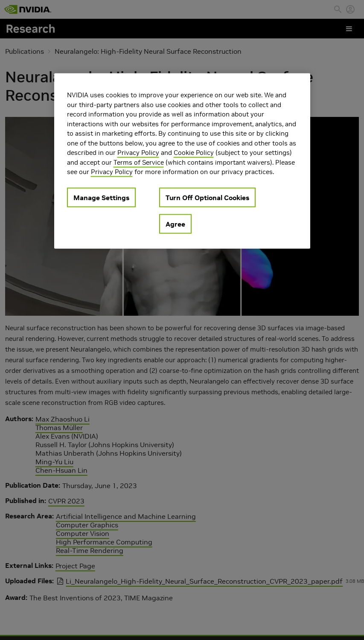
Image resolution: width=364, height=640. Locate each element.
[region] (182, 161)
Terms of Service (139, 162)
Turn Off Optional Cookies (207, 197)
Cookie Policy (194, 153)
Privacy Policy (138, 153)
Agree (175, 224)
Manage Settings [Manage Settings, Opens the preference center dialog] (101, 197)
